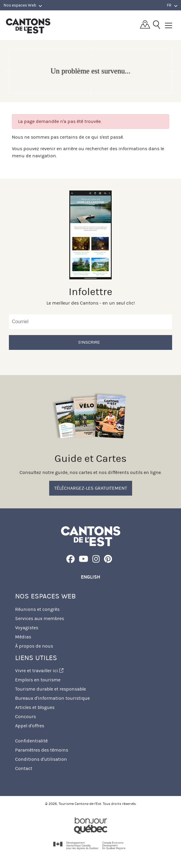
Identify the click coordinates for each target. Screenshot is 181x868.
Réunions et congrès (37, 609)
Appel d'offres (30, 726)
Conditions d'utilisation (41, 759)
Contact (24, 768)
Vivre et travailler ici (39, 671)
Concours (25, 716)
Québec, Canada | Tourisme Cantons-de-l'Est (28, 26)
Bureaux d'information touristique (52, 698)
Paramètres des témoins (42, 750)
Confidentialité (31, 741)
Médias (23, 637)
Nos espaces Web (23, 5)
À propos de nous (34, 646)
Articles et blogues (35, 707)
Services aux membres (40, 618)
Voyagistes (27, 628)
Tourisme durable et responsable (51, 689)
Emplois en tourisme (38, 680)
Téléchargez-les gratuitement (91, 488)
